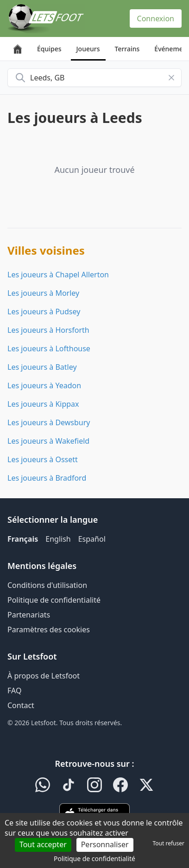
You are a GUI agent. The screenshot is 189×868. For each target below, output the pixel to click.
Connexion (156, 18)
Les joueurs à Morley (43, 293)
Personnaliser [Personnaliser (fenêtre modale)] (105, 844)
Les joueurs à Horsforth (48, 330)
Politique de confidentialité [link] (94, 859)
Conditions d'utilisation (47, 585)
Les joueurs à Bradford (47, 478)
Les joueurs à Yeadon (44, 385)
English (58, 539)
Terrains (127, 49)
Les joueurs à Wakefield (48, 441)
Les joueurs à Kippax (43, 404)
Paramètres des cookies (49, 630)
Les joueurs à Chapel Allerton (58, 275)
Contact (21, 705)
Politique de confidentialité (54, 600)
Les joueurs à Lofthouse (49, 348)
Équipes (49, 49)
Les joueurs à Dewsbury (49, 422)
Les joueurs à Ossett (43, 459)
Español (92, 539)
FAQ (14, 691)
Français (23, 539)
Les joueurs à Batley (42, 367)
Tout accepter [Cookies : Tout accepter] (43, 844)
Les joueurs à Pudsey (44, 312)
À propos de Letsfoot (44, 676)
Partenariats (29, 615)
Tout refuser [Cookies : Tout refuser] (169, 843)
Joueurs (88, 49)
